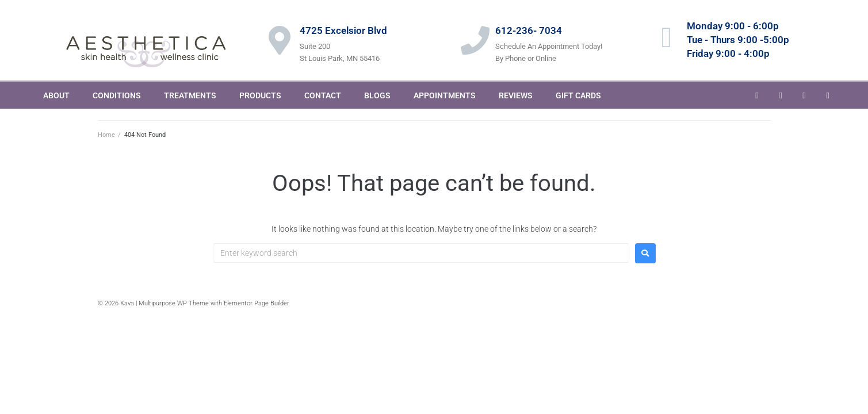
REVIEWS (516, 95)
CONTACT (323, 95)
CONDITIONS (117, 95)
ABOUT (56, 95)
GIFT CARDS (578, 95)
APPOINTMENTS (445, 95)
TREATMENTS (190, 95)
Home (106, 135)
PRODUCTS (260, 95)
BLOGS (377, 95)
